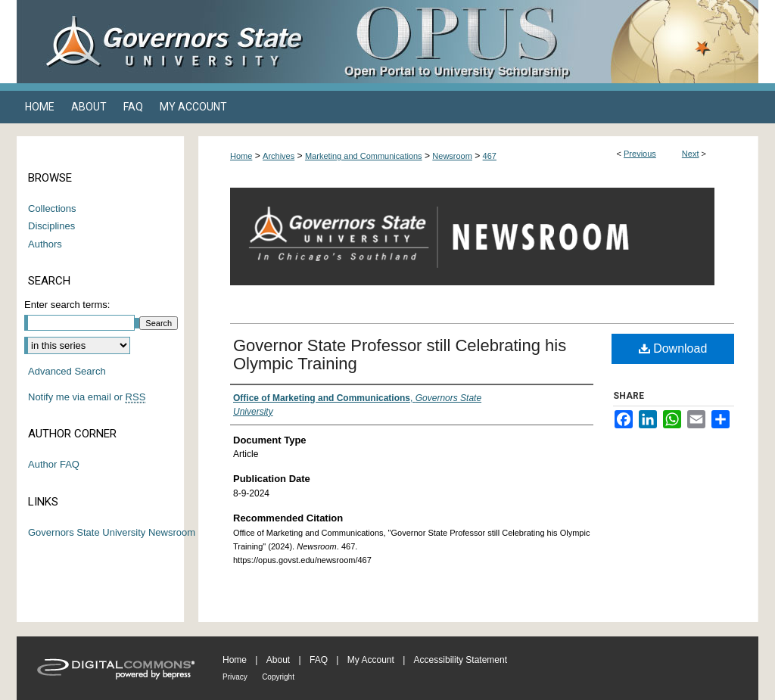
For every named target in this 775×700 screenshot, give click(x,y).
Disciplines (51, 226)
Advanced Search (67, 371)
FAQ (319, 660)
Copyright (278, 677)
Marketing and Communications (364, 156)
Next (691, 154)
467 (490, 156)
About (278, 660)
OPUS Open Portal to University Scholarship (539, 42)
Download (673, 348)
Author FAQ (54, 464)
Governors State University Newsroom (112, 532)
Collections (52, 208)
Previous (640, 154)
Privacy (235, 677)
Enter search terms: (67, 305)
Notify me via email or (87, 397)
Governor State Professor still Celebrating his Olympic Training (400, 355)
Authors (45, 244)
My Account (371, 660)
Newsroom (452, 156)
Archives (279, 156)
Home (241, 156)
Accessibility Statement (461, 660)
